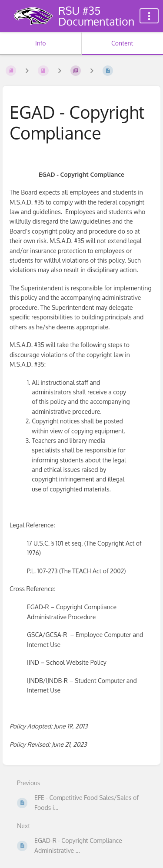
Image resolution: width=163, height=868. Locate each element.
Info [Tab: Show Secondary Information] (41, 43)
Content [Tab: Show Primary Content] (122, 43)
